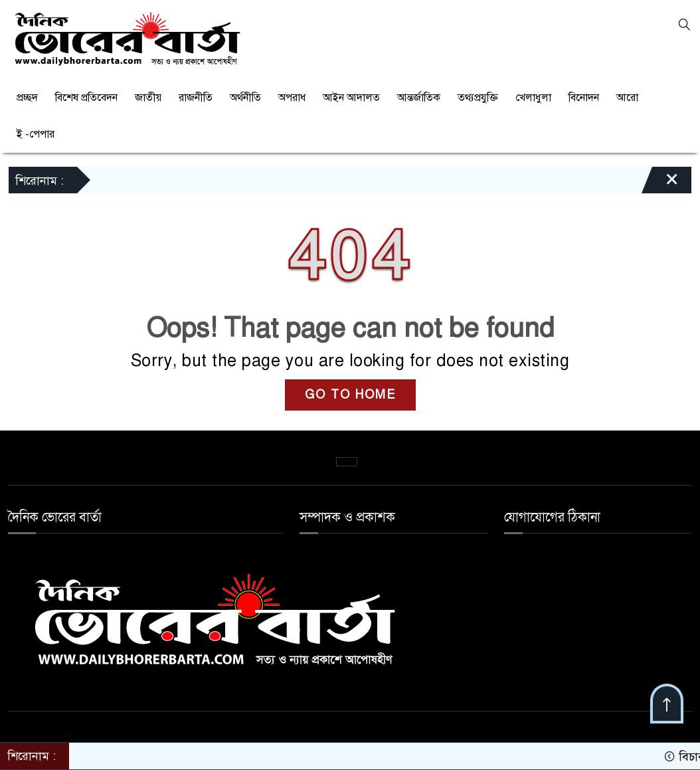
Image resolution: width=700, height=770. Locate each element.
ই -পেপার (36, 134)
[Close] (660, 171)
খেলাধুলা (533, 98)
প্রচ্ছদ (27, 98)
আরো (627, 98)
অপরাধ (292, 98)
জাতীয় (148, 98)
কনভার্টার (347, 462)
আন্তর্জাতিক (419, 98)
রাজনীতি (196, 98)
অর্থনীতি (245, 98)
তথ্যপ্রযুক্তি (478, 98)
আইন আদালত (351, 98)
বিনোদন (584, 98)
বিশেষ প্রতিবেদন (86, 98)
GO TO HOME (350, 395)
